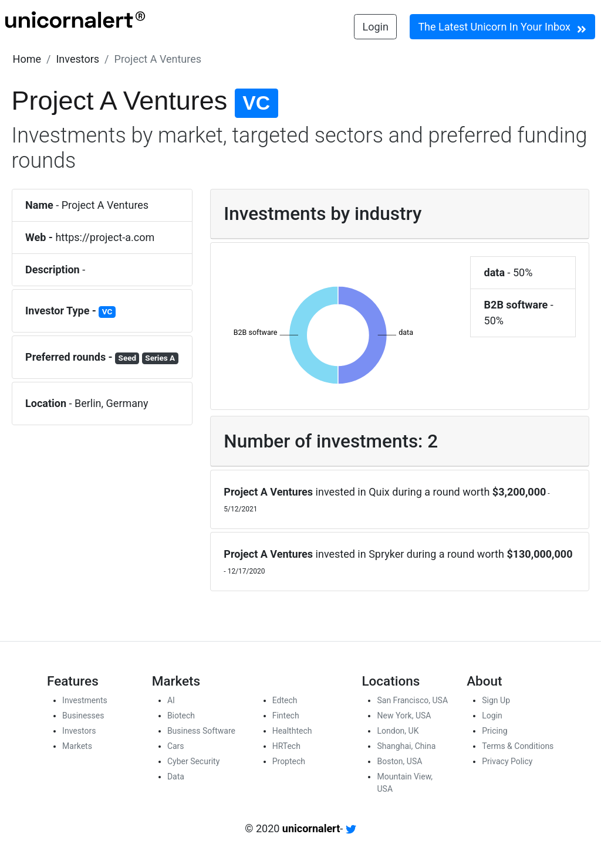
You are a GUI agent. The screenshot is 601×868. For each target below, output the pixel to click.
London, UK (398, 731)
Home (27, 59)
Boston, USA (399, 761)
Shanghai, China (406, 746)
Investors (77, 59)
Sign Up (496, 700)
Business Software (201, 731)
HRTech (286, 746)
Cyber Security (193, 761)
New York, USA (404, 716)
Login (376, 27)
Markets (77, 746)
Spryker (386, 554)
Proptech (289, 761)
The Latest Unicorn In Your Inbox (502, 28)
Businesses (83, 716)
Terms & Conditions (518, 746)
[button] (27, 59)
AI (171, 700)
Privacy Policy (507, 761)
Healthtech (292, 731)
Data (176, 777)
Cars (176, 746)
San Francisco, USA (412, 700)
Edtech (285, 700)
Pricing (494, 731)
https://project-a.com (105, 237)
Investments (85, 700)
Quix (379, 492)
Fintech (286, 716)
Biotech (181, 716)
